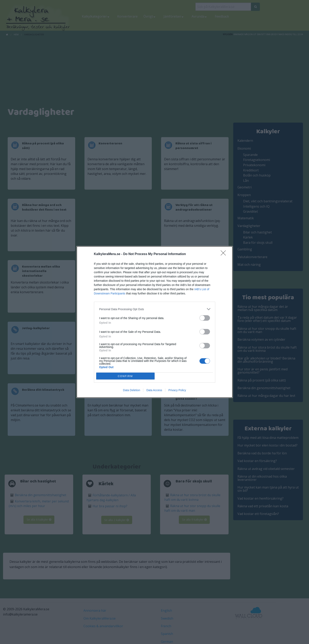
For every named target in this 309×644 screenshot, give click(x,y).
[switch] (205, 318)
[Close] (225, 254)
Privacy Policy (177, 390)
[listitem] (155, 309)
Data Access (154, 390)
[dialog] (155, 322)
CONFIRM (125, 376)
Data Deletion (132, 390)
